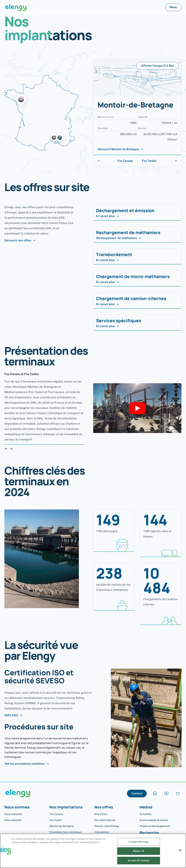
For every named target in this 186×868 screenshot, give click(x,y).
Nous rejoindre (13, 820)
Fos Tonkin (159, 161)
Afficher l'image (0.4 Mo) (157, 66)
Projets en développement (155, 826)
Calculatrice (102, 832)
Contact (137, 793)
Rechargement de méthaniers (119, 238)
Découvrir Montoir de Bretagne (120, 149)
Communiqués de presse (154, 820)
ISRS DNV (13, 715)
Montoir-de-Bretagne (62, 826)
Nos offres (104, 807)
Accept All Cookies (139, 864)
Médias (146, 807)
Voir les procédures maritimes (27, 764)
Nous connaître (13, 814)
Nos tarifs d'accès (105, 820)
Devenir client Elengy (107, 826)
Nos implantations (66, 807)
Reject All (139, 855)
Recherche (149, 833)
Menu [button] (173, 7)
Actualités (145, 814)
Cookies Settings (139, 845)
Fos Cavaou (115, 161)
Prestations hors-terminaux (65, 832)
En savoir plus (108, 216)
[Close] (180, 854)
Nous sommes (17, 807)
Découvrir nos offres (20, 240)
